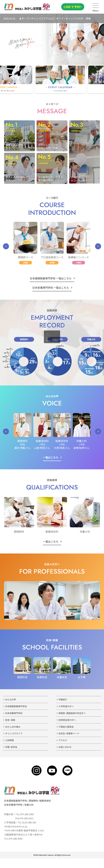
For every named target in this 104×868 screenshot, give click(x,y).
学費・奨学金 (11, 747)
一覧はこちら (51, 457)
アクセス (63, 740)
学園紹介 (63, 699)
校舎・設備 (10, 720)
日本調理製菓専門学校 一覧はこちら (51, 278)
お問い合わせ (65, 747)
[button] (6, 246)
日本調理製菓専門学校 (16, 706)
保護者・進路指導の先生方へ (72, 713)
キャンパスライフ (14, 733)
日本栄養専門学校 (14, 713)
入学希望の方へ (66, 706)
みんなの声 (11, 699)
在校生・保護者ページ (69, 733)
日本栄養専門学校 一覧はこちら (51, 287)
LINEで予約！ (73, 7)
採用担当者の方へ (67, 720)
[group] (71, 79)
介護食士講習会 (66, 727)
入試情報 (9, 740)
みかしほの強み (13, 727)
